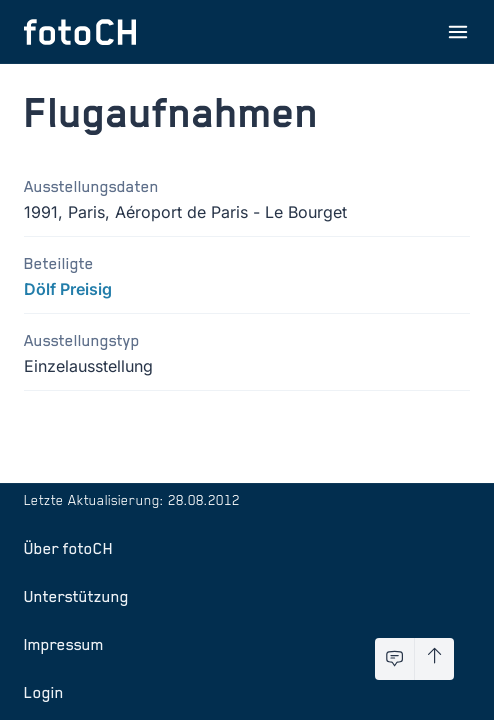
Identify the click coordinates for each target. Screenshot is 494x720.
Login (44, 692)
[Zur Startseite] (80, 32)
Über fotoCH (68, 548)
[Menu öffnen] (458, 32)
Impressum (64, 644)
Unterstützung (76, 596)
